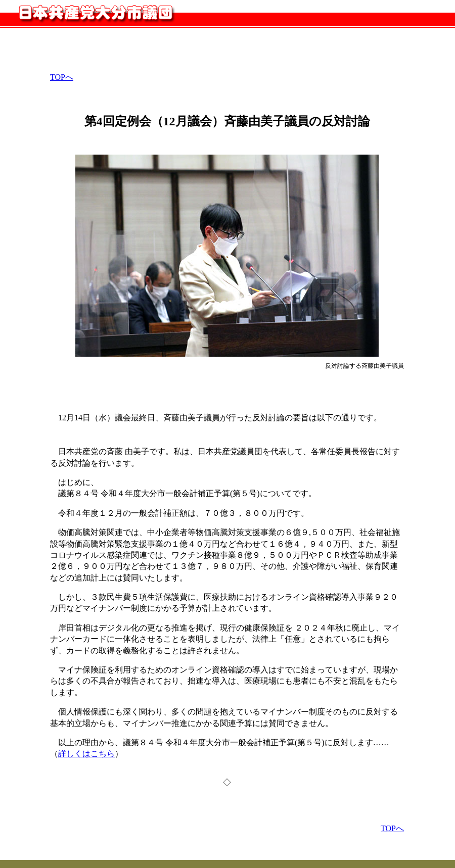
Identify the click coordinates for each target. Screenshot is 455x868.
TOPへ (62, 77)
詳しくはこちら (86, 754)
